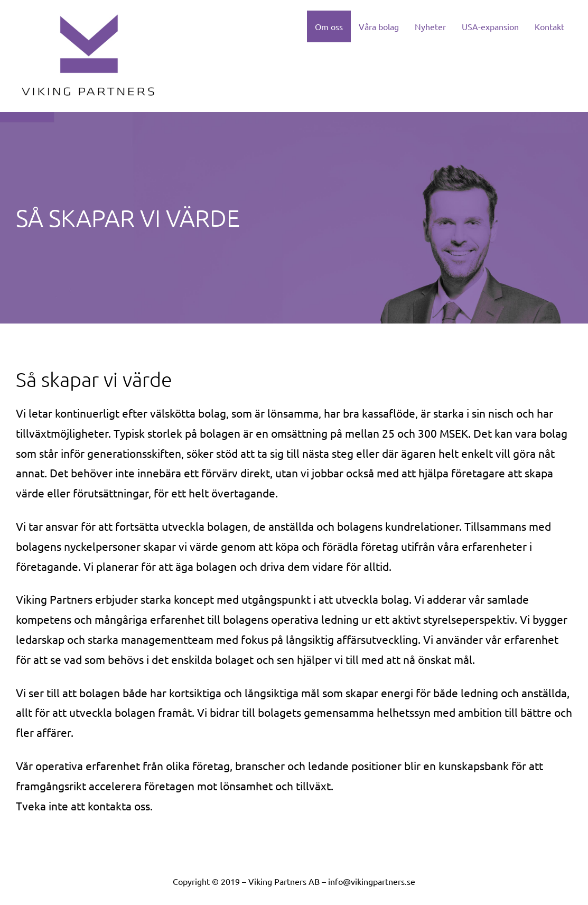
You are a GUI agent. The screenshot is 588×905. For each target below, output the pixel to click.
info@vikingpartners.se (372, 881)
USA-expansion (490, 26)
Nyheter (430, 26)
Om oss (329, 26)
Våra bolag (379, 26)
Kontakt (549, 26)
